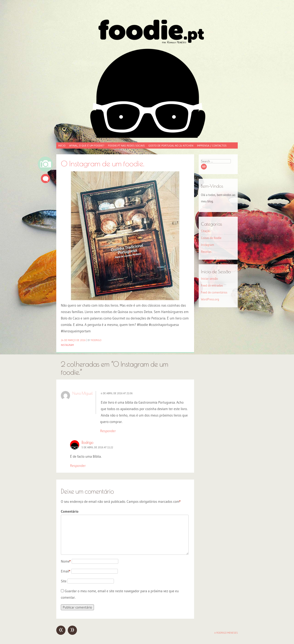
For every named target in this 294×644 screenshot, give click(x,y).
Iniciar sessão (209, 279)
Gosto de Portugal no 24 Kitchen (171, 145)
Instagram (67, 345)
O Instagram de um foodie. (103, 163)
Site (64, 581)
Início (62, 145)
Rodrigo (96, 340)
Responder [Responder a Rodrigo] (78, 466)
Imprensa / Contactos (212, 145)
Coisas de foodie (211, 238)
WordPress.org (210, 299)
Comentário (70, 511)
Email (66, 571)
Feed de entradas (212, 285)
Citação (206, 231)
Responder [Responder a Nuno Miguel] (108, 431)
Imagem (45, 164)
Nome (66, 561)
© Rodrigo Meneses (226, 633)
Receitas (206, 252)
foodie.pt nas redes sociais (126, 145)
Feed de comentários (214, 292)
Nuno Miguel (83, 393)
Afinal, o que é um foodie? (87, 145)
